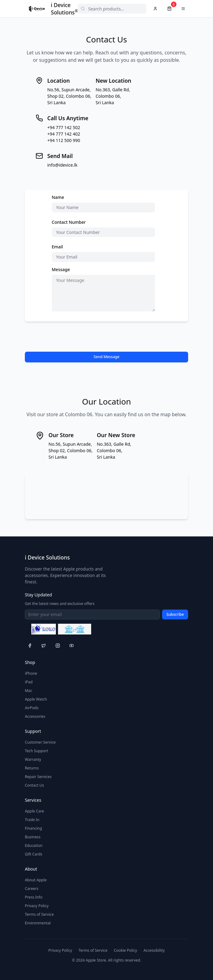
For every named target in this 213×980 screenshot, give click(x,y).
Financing (33, 828)
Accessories (35, 716)
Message (61, 269)
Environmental (38, 923)
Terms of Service (39, 914)
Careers (32, 889)
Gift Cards (34, 854)
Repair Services (38, 777)
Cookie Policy (126, 950)
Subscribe (175, 614)
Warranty (33, 759)
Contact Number (69, 222)
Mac (29, 691)
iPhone (31, 673)
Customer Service (40, 742)
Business (33, 837)
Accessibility (154, 950)
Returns (32, 768)
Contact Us (34, 785)
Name (58, 197)
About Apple (36, 880)
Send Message (106, 357)
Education (34, 846)
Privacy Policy (37, 906)
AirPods (32, 708)
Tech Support (37, 751)
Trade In (32, 820)
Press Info (34, 897)
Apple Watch (36, 699)
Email (58, 247)
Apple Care (35, 811)
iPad (29, 682)
